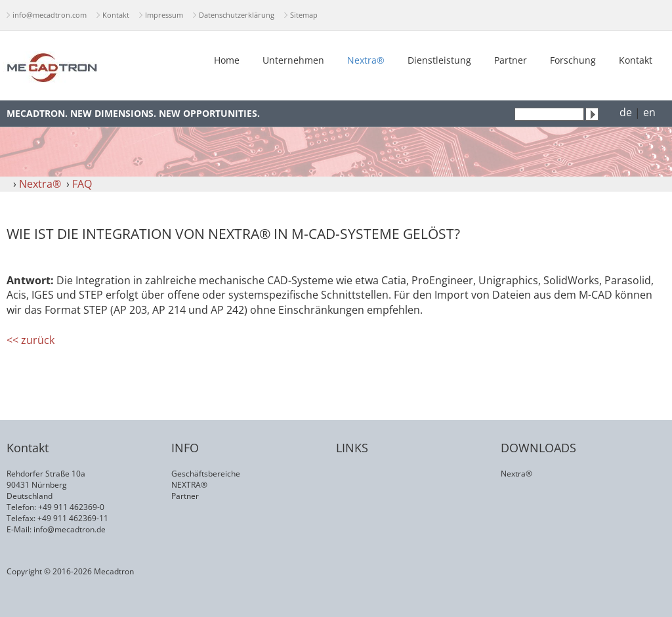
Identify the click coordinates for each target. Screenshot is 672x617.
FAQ (82, 184)
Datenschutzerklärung (237, 15)
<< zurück (31, 340)
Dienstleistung (439, 60)
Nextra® (366, 60)
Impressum (164, 15)
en (649, 112)
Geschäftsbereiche (206, 474)
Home (227, 60)
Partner (511, 60)
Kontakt (116, 15)
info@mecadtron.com (50, 15)
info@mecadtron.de (70, 529)
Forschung (573, 60)
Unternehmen (293, 60)
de (626, 112)
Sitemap (304, 15)
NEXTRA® (189, 485)
